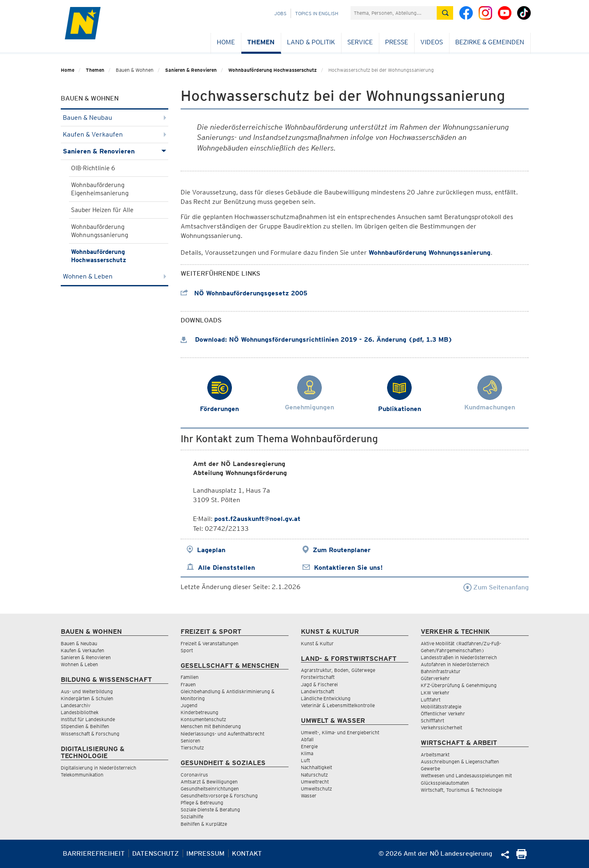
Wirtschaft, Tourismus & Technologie (461, 790)
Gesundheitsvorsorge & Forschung (219, 796)
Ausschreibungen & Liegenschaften (460, 762)
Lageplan (211, 550)
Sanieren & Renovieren (191, 70)
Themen (261, 42)
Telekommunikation (82, 775)
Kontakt (247, 853)
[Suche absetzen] (445, 13)
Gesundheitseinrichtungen (210, 789)
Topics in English (317, 13)
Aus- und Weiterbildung (87, 691)
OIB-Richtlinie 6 (93, 168)
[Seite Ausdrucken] (521, 857)
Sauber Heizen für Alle (102, 210)
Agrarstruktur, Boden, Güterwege (338, 670)
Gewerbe (430, 769)
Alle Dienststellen (226, 568)
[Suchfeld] (394, 13)
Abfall (307, 739)
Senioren (190, 741)
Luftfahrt (431, 700)
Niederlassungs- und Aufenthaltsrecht (222, 734)
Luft (305, 760)
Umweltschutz (316, 789)
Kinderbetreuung (199, 712)
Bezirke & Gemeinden (490, 42)
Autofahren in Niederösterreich (455, 664)
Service (360, 42)
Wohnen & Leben (115, 276)
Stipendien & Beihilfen (85, 726)
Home (226, 42)
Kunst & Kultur (317, 643)
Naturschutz (314, 775)
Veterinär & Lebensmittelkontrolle (338, 705)
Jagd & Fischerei (319, 684)
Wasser (309, 796)
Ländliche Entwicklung (326, 698)
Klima (307, 753)
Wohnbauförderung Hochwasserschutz (273, 70)
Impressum (205, 853)
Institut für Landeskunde (88, 719)
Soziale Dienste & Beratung (210, 810)
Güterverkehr (435, 678)
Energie (309, 746)
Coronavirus (194, 775)
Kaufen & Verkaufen (115, 134)
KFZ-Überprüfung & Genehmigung (459, 685)
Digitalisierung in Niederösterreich (99, 768)
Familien (190, 677)
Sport (187, 650)
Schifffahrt (432, 721)
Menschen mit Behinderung (211, 726)
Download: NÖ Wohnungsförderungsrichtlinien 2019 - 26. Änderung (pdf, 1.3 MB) (316, 339)
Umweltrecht (315, 782)
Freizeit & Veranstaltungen (210, 643)
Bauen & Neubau (115, 118)
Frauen (188, 684)
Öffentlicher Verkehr (443, 714)
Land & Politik (311, 42)
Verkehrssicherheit (441, 728)
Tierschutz (192, 748)
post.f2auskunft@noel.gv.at (257, 519)
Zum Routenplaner (342, 550)
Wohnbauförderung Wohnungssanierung (100, 231)
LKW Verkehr (435, 693)
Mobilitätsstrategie (441, 707)
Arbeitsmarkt (435, 755)
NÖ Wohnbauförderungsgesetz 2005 (244, 293)
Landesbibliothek (80, 712)
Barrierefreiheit (94, 853)
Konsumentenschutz (203, 719)
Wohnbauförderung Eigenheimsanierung (100, 189)
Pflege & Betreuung (202, 803)
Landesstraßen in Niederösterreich (459, 657)
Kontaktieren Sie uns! (348, 568)
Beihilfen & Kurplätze (204, 824)
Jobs (280, 13)
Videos (432, 42)
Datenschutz (156, 853)
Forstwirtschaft (318, 677)
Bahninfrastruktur (441, 671)
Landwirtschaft (317, 691)
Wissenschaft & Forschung (90, 734)
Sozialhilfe (192, 817)
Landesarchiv (76, 705)
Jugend (189, 705)
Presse (396, 42)
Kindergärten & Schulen (87, 698)
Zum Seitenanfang (496, 587)
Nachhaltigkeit (316, 767)
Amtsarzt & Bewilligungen (209, 782)
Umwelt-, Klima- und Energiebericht (340, 732)
